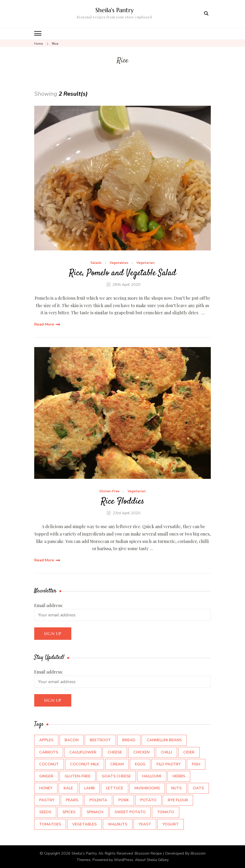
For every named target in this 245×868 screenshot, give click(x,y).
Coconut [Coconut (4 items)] (49, 764)
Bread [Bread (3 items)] (129, 740)
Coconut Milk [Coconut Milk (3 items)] (85, 764)
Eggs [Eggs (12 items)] (140, 764)
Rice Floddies (123, 502)
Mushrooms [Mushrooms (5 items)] (147, 788)
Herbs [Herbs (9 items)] (179, 776)
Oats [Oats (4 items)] (198, 788)
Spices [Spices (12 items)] (69, 812)
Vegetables (119, 263)
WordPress (124, 860)
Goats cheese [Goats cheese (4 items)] (116, 776)
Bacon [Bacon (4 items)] (72, 740)
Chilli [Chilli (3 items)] (166, 752)
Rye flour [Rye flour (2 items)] (178, 800)
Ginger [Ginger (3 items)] (46, 776)
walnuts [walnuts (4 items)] (118, 824)
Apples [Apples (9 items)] (46, 740)
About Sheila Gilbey (152, 860)
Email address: (49, 605)
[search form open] (206, 14)
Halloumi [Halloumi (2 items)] (152, 776)
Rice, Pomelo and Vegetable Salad (123, 273)
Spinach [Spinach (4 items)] (95, 812)
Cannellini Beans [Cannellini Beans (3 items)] (164, 740)
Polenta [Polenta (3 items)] (98, 800)
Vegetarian (145, 263)
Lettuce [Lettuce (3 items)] (115, 788)
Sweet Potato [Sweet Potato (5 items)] (130, 812)
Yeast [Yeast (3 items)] (145, 824)
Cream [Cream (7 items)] (117, 764)
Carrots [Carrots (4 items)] (49, 752)
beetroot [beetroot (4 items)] (100, 740)
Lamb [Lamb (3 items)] (89, 788)
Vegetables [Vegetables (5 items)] (84, 824)
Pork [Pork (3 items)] (124, 800)
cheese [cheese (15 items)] (115, 752)
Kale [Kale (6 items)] (68, 788)
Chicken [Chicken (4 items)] (141, 752)
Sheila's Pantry (114, 10)
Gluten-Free (109, 491)
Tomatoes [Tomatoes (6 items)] (50, 824)
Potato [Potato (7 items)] (148, 800)
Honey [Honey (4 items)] (46, 788)
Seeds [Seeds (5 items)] (45, 812)
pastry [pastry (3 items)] (47, 800)
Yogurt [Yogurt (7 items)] (171, 824)
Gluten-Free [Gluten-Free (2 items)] (78, 776)
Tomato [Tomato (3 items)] (166, 812)
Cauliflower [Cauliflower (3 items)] (83, 752)
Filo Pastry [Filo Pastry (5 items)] (169, 764)
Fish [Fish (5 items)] (196, 764)
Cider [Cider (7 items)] (189, 752)
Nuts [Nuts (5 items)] (176, 788)
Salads (96, 263)
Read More (44, 324)
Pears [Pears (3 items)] (72, 800)
